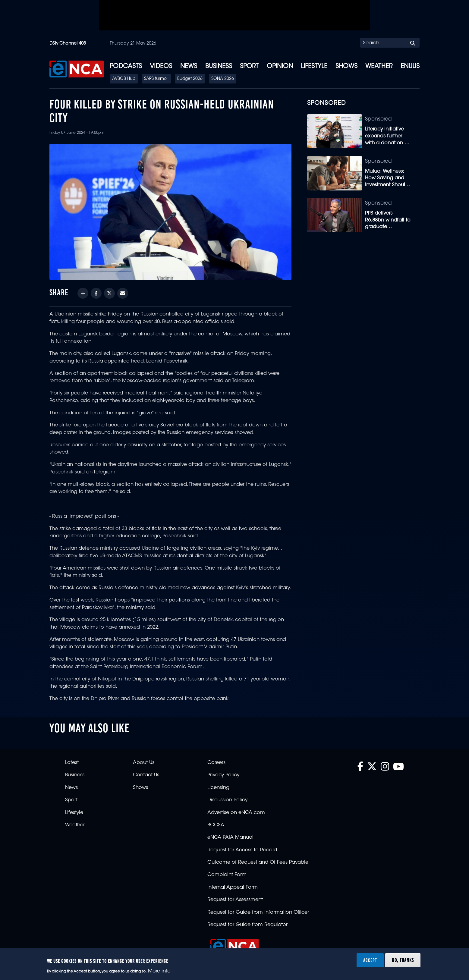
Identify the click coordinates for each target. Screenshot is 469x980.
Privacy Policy (223, 775)
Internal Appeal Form (233, 887)
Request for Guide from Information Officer (258, 912)
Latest (72, 763)
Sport (249, 67)
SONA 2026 (223, 79)
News (189, 67)
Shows (346, 67)
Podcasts (126, 67)
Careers (216, 763)
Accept (370, 960)
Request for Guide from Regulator (247, 925)
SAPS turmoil (156, 79)
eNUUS (410, 67)
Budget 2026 (190, 79)
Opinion (280, 67)
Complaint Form (227, 875)
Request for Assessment (235, 900)
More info (159, 971)
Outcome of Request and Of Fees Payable (258, 862)
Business (219, 67)
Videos (161, 67)
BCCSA (216, 825)
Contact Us (146, 775)
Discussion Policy (227, 800)
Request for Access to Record (242, 850)
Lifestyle (314, 67)
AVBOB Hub (124, 79)
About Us (144, 763)
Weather (379, 67)
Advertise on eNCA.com (236, 813)
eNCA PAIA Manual (230, 837)
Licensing (218, 788)
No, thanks (403, 960)
